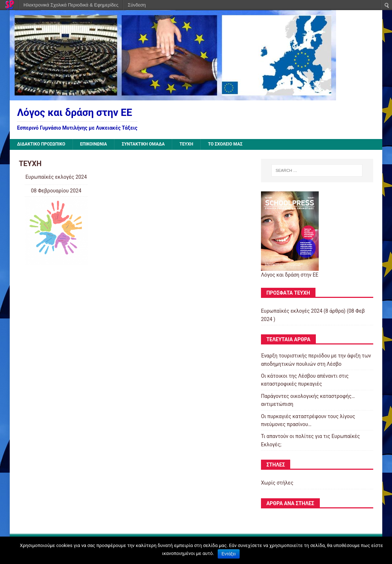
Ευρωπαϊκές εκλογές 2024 (56, 177)
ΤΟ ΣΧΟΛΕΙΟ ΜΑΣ (225, 144)
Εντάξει (229, 554)
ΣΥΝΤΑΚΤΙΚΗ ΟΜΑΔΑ (143, 144)
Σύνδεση (137, 5)
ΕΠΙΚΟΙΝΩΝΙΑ (94, 144)
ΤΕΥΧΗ (186, 144)
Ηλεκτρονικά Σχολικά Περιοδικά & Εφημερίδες (71, 5)
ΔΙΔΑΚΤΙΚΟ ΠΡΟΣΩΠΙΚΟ (41, 144)
